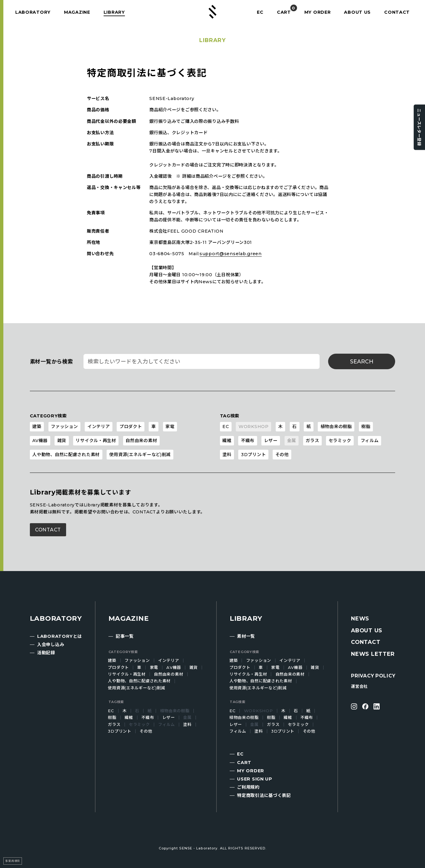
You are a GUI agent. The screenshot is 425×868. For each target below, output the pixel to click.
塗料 (227, 455)
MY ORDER (318, 12)
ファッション (64, 427)
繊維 (227, 441)
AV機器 (40, 441)
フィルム (370, 441)
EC (259, 12)
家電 (170, 427)
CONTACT (397, 12)
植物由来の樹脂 (336, 427)
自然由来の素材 (141, 441)
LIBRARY (115, 12)
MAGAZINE (78, 12)
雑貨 (62, 441)
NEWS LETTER (373, 654)
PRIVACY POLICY (373, 676)
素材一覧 (246, 636)
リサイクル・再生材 (96, 441)
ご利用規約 (248, 787)
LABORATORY (33, 12)
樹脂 (366, 427)
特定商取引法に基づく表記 (264, 795)
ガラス (312, 441)
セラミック (340, 441)
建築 (37, 427)
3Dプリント (253, 455)
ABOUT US (358, 12)
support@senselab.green (231, 254)
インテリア (99, 427)
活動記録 (46, 653)
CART (283, 12)
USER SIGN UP (255, 779)
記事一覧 (125, 636)
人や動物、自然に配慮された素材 (66, 455)
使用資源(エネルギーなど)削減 (140, 455)
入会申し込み (51, 645)
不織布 (248, 441)
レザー (271, 441)
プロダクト (131, 427)
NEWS (360, 618)
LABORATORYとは (60, 636)
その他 (282, 455)
